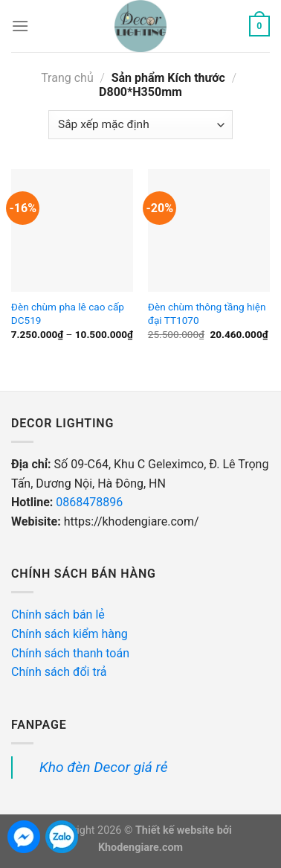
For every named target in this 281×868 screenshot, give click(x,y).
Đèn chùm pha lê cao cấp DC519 (68, 313)
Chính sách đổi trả (60, 672)
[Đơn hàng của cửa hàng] (140, 125)
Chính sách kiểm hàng (71, 634)
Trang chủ (67, 78)
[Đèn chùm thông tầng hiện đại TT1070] (209, 230)
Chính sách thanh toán (70, 653)
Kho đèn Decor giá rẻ (104, 767)
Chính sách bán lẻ (58, 615)
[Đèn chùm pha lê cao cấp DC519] (72, 230)
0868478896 (89, 502)
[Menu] (20, 26)
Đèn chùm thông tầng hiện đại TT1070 (207, 313)
